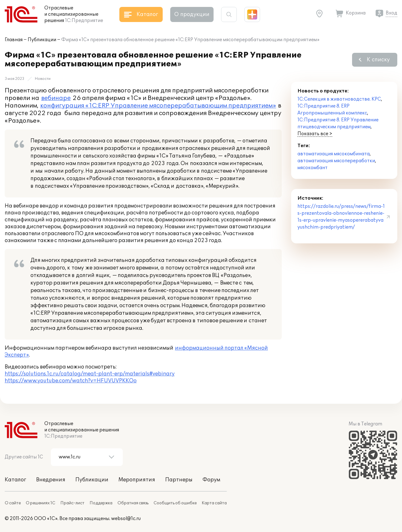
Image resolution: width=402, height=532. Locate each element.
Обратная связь (133, 503)
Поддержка (101, 503)
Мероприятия (137, 480)
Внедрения (51, 480)
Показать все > (315, 134)
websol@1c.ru (126, 519)
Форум (211, 480)
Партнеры (179, 480)
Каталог (15, 480)
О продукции (192, 14)
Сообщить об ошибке (175, 503)
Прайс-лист (72, 503)
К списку (378, 60)
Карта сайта (214, 503)
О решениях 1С (41, 503)
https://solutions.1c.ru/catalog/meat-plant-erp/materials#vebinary (90, 374)
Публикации (42, 40)
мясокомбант (312, 168)
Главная (14, 40)
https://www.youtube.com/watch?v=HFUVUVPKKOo (71, 381)
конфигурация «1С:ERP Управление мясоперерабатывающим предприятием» (158, 106)
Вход (391, 13)
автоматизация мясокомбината (334, 154)
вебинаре (56, 98)
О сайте (13, 503)
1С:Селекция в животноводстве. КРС (339, 99)
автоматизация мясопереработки (336, 161)
